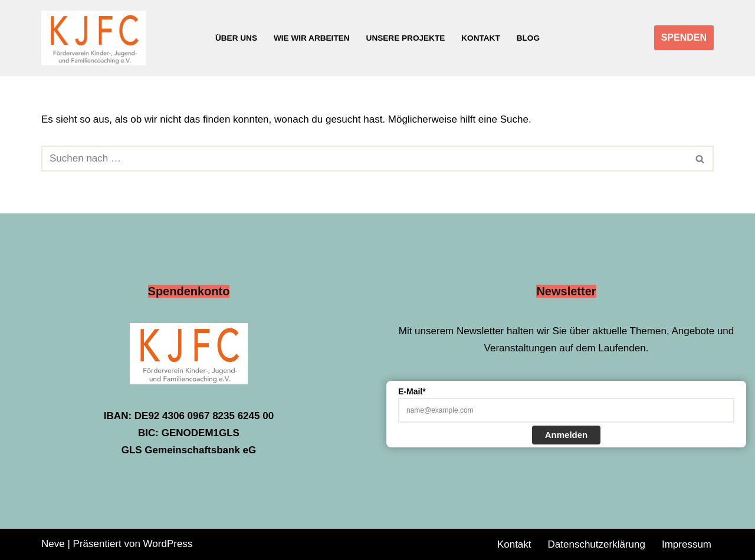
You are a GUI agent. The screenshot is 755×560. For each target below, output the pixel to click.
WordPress (168, 544)
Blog (528, 38)
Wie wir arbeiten (312, 38)
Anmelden (567, 435)
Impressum (687, 544)
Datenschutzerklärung (597, 544)
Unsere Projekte (406, 38)
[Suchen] (364, 159)
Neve (53, 544)
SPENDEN (684, 37)
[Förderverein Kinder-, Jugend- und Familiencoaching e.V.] (97, 38)
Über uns (236, 38)
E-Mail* (412, 391)
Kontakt (480, 38)
